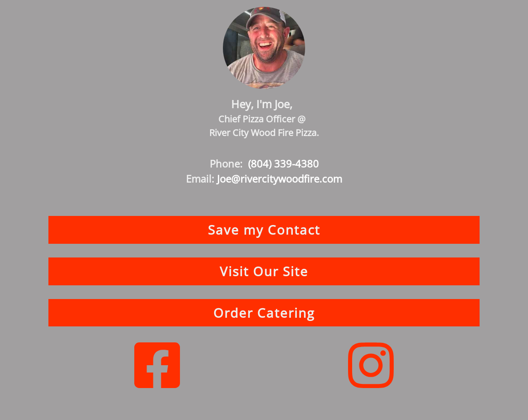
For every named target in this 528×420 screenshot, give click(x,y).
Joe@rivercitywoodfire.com (280, 178)
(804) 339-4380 (283, 163)
